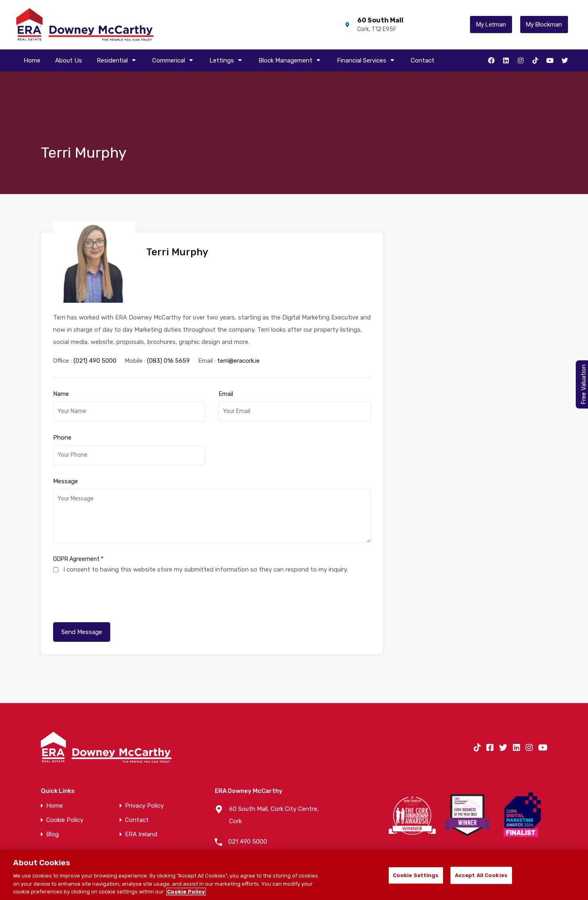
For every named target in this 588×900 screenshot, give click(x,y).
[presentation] (115, 575)
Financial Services (366, 60)
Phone (62, 416)
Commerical (174, 60)
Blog (52, 813)
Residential (117, 60)
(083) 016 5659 (168, 339)
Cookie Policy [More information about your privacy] (186, 892)
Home (32, 60)
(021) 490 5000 (95, 339)
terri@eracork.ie (238, 339)
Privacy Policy (144, 785)
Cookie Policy (65, 799)
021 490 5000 (248, 820)
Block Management (290, 60)
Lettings (227, 60)
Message (66, 460)
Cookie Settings (416, 875)
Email (226, 373)
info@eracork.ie (250, 841)
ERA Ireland (141, 813)
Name (61, 373)
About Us (69, 60)
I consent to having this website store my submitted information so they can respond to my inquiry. (206, 548)
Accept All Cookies (481, 875)
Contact (423, 60)
